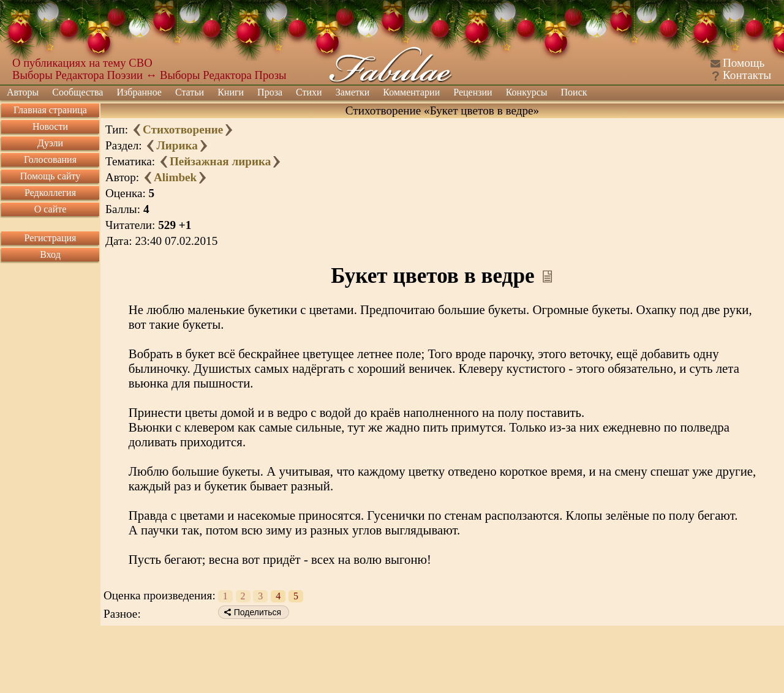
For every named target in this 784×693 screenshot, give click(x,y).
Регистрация (51, 238)
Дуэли (50, 143)
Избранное (139, 92)
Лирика (177, 145)
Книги (231, 92)
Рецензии (473, 92)
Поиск (574, 92)
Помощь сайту (51, 176)
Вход (50, 254)
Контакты (747, 75)
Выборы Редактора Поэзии (77, 75)
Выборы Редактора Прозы (223, 75)
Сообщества (77, 92)
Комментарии (411, 92)
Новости (50, 126)
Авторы (23, 92)
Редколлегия (50, 193)
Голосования (50, 159)
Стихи (309, 92)
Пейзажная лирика (220, 161)
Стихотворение (183, 129)
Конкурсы (527, 92)
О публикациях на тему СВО (82, 63)
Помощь (744, 63)
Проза (270, 92)
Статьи (190, 92)
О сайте (51, 209)
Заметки (353, 92)
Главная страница (50, 110)
